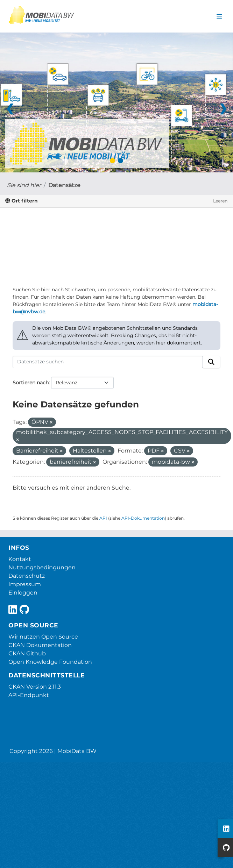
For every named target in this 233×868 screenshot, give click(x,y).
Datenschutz (27, 576)
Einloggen (23, 593)
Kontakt (20, 559)
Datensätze (64, 185)
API (103, 518)
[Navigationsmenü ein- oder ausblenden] (219, 16)
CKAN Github (27, 653)
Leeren (220, 201)
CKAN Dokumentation (40, 645)
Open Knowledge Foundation (50, 662)
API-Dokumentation (143, 518)
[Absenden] (211, 362)
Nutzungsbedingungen (42, 567)
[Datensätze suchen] (108, 362)
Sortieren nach (31, 383)
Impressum (25, 584)
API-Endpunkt (29, 695)
